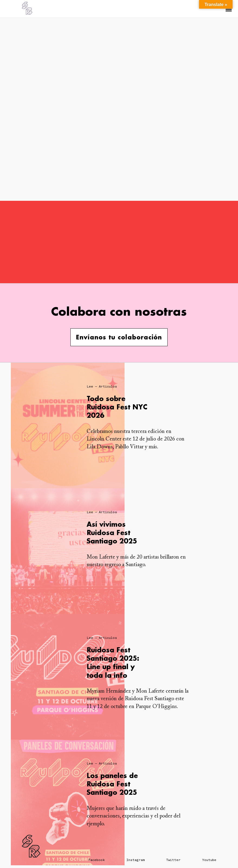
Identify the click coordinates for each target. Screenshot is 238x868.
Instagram (136, 860)
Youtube (209, 860)
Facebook (97, 860)
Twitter (173, 860)
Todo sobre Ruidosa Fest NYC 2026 (117, 407)
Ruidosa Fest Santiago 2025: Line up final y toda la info (113, 662)
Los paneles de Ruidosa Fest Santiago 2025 (112, 784)
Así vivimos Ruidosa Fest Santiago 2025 (112, 533)
